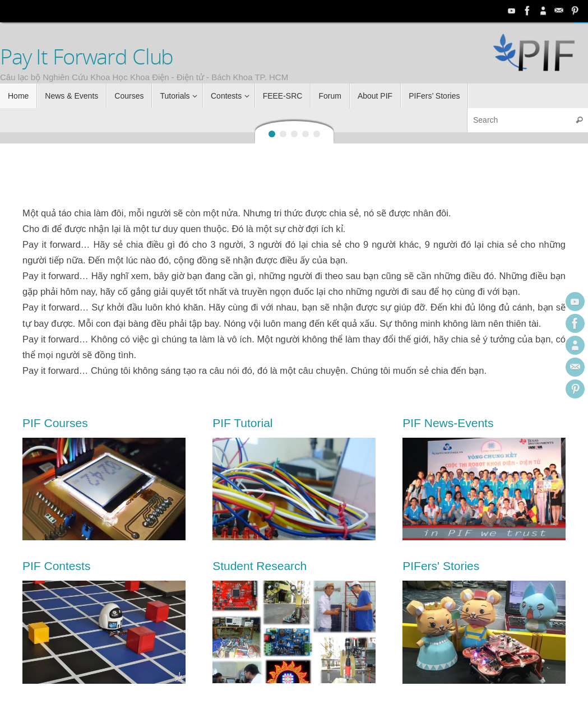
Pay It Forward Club (87, 57)
